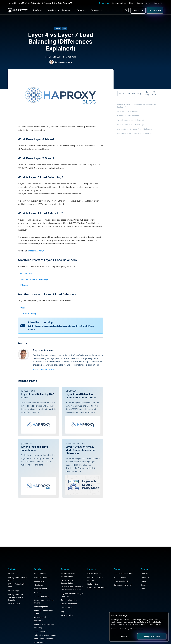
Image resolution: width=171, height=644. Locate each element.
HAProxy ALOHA (14, 585)
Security (37, 574)
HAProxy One (13, 555)
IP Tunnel (24, 285)
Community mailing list (123, 566)
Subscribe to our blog (130, 94)
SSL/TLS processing (42, 578)
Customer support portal (124, 555)
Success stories (67, 597)
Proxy (22, 308)
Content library (67, 589)
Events (143, 563)
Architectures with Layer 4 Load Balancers (47, 260)
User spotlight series (69, 585)
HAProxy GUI (39, 628)
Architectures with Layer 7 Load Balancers (47, 294)
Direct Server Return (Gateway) (34, 279)
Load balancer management (45, 620)
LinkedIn (44, 370)
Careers (144, 566)
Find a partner (93, 565)
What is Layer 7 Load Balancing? (40, 213)
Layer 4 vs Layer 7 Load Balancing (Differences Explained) (137, 106)
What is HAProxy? (36, 251)
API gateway (39, 563)
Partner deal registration (97, 569)
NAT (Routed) (26, 274)
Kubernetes (39, 602)
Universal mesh (40, 598)
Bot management (41, 588)
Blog (131, 3)
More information (137, 629)
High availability (40, 570)
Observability (39, 624)
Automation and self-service (45, 616)
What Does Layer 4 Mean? (36, 139)
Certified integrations (69, 581)
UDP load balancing (42, 559)
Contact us (104, 3)
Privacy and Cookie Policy (120, 629)
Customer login (143, 3)
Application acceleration (44, 631)
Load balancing (40, 555)
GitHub (51, 370)
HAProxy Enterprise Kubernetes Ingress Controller (15, 579)
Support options (120, 559)
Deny (122, 636)
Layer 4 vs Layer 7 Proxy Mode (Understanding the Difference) (80, 450)
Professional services (122, 563)
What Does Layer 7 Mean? (36, 158)
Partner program (94, 555)
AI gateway (38, 566)
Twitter (36, 370)
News (143, 570)
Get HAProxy (155, 10)
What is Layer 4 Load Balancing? (40, 177)
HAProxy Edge (13, 572)
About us (144, 555)
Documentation (119, 3)
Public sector (39, 635)
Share (154, 93)
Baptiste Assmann (63, 62)
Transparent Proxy (28, 314)
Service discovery (41, 613)
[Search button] (126, 10)
